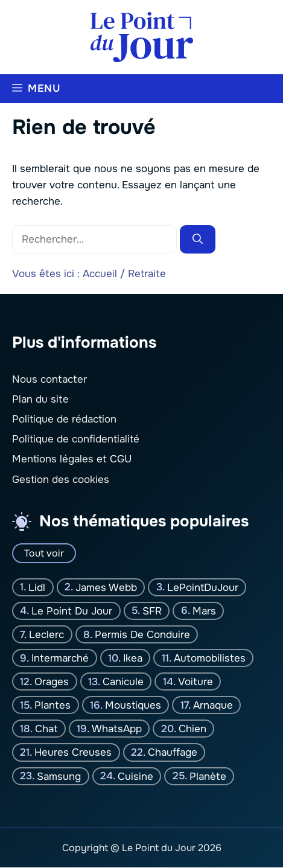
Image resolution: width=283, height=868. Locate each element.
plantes (52, 705)
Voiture (196, 682)
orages (52, 682)
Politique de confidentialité (76, 440)
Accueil (100, 274)
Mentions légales (53, 460)
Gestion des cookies (61, 480)
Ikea (133, 658)
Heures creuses (73, 752)
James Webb (106, 588)
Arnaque (213, 705)
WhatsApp (117, 729)
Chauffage (173, 752)
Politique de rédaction (64, 419)
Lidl (37, 588)
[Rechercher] (198, 240)
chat (46, 729)
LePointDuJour (203, 588)
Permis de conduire (142, 635)
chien (192, 729)
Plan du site (40, 399)
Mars (204, 611)
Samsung (59, 776)
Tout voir (44, 553)
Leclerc (46, 635)
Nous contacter (49, 379)
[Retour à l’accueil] (142, 37)
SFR (152, 611)
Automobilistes (210, 658)
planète (208, 776)
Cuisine (135, 776)
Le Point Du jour (72, 611)
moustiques (133, 705)
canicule (123, 682)
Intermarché (60, 658)
